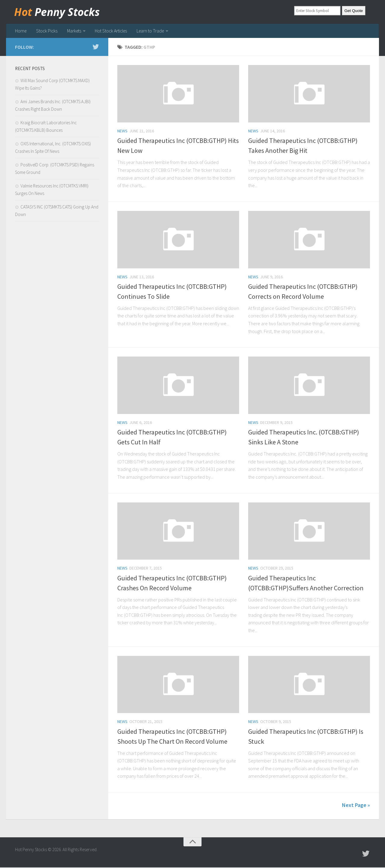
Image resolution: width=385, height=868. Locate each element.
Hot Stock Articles (111, 31)
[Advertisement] (57, 328)
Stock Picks (46, 31)
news (122, 132)
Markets (73, 31)
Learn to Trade (151, 31)
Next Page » (356, 806)
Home (21, 31)
